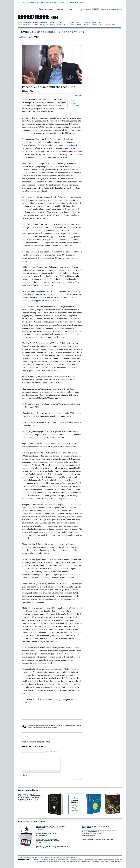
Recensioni (87, 22)
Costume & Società (62, 24)
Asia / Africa (60, 22)
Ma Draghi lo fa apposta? (33, 608)
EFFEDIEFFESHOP (24, 2)
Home (20, 22)
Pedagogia (73, 24)
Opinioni (80, 24)
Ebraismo (36, 24)
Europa (52, 22)
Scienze (94, 22)
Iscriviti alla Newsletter (44, 842)
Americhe (36, 22)
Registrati (119, 10)
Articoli (29, 37)
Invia (25, 778)
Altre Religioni (44, 24)
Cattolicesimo (27, 24)
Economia (52, 24)
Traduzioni (94, 24)
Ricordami (88, 10)
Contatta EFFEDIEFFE (89, 834)
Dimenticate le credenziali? (108, 10)
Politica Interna (27, 22)
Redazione (49, 2)
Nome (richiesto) (53, 751)
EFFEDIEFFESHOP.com (26, 797)
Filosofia (80, 22)
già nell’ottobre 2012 (42, 294)
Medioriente (43, 22)
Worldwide (87, 24)
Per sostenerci (73, 2)
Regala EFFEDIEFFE (61, 2)
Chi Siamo (41, 2)
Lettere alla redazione (44, 836)
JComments (77, 782)
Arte (100, 22)
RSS (83, 842)
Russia (72, 22)
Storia (20, 24)
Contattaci (82, 2)
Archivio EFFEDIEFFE (44, 829)
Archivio (34, 2)
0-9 (28, 32)
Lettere (101, 24)
